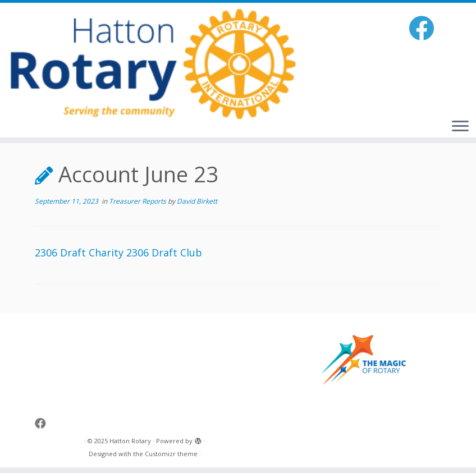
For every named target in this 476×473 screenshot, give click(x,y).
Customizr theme (171, 454)
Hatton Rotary (130, 441)
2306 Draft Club (164, 252)
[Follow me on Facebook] (425, 28)
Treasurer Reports (138, 201)
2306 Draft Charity (79, 252)
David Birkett (197, 201)
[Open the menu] (460, 127)
